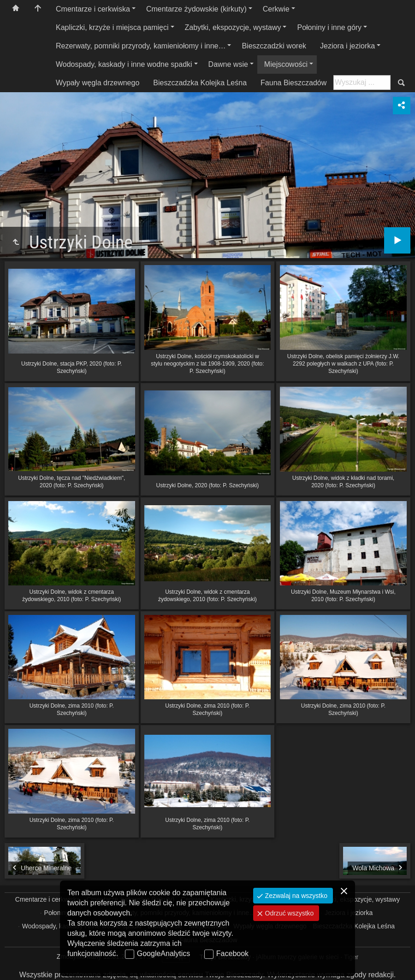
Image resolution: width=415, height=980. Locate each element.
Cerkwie (276, 9)
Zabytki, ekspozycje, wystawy (233, 27)
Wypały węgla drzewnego (98, 83)
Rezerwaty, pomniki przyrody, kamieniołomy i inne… (141, 46)
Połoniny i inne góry (329, 27)
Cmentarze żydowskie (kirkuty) (196, 9)
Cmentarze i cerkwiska (93, 9)
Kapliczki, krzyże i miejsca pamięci (112, 27)
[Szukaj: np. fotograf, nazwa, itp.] (362, 83)
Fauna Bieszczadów (293, 83)
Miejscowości (286, 64)
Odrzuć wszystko (289, 913)
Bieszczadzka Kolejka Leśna (200, 83)
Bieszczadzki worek (274, 46)
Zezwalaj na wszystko (295, 896)
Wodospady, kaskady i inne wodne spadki (124, 64)
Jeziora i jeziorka (347, 46)
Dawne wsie (228, 64)
